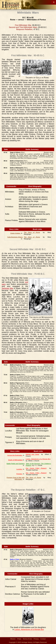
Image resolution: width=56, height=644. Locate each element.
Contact (43, 639)
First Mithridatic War (23, 25)
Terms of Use (27, 639)
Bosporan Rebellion (24, 29)
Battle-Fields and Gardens (16, 464)
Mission (13, 639)
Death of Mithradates (15, 460)
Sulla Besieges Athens (15, 237)
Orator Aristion (15, 233)
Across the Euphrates (15, 455)
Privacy (36, 639)
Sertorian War (7, 288)
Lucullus (19, 469)
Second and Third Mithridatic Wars (23, 27)
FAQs (19, 639)
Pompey (19, 474)
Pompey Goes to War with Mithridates (16, 478)
